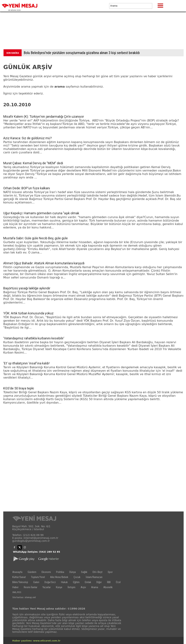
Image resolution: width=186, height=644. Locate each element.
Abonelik (108, 587)
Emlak (88, 582)
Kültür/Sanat (19, 577)
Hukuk (64, 582)
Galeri (36, 582)
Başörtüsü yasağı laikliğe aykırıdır (27, 288)
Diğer (99, 582)
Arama (95, 587)
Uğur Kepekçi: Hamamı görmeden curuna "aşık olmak (41, 213)
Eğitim (76, 582)
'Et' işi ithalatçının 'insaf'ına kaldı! (26, 363)
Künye (59, 587)
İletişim (71, 587)
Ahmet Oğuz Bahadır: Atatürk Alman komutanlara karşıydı (44, 263)
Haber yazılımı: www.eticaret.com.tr (36, 641)
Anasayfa (17, 572)
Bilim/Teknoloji (20, 582)
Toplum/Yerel (38, 577)
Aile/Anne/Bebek (59, 577)
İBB (109, 582)
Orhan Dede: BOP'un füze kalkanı (27, 188)
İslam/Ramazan (94, 577)
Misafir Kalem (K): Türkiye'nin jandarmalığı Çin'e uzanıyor (44, 116)
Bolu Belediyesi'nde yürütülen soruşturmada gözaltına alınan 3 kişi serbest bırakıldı (82, 53)
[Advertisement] (93, 31)
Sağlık (84, 572)
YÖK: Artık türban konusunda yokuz (28, 313)
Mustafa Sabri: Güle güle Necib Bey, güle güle (36, 238)
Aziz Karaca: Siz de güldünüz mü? (28, 138)
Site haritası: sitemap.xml (24, 597)
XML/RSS (17, 592)
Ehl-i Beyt (98, 572)
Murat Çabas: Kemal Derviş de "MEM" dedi (33, 163)
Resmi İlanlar (31, 587)
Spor (110, 572)
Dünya (73, 572)
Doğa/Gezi (50, 582)
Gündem (32, 572)
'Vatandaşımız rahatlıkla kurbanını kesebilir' (34, 338)
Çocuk (77, 577)
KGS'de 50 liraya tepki (19, 388)
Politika (60, 572)
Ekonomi (46, 572)
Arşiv (83, 587)
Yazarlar (47, 587)
